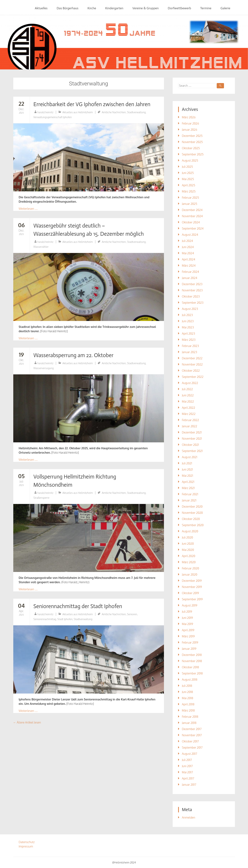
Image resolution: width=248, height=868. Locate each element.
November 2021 (192, 439)
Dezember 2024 (192, 210)
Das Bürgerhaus (68, 8)
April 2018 (188, 704)
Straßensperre (41, 498)
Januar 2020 (190, 574)
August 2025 (190, 160)
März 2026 (189, 117)
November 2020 (192, 513)
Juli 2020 (187, 537)
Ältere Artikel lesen (27, 722)
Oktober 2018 (190, 667)
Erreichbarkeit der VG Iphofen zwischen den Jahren (92, 104)
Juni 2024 (188, 247)
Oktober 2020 (191, 519)
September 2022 (193, 377)
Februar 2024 (190, 272)
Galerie (225, 8)
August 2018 (190, 680)
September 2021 (192, 451)
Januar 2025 (189, 204)
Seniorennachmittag (45, 619)
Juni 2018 (187, 692)
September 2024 (193, 228)
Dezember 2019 (192, 581)
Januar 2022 (189, 426)
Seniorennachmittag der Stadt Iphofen (78, 606)
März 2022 (189, 414)
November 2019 (192, 587)
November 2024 (192, 216)
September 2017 (192, 748)
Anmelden (188, 817)
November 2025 (192, 142)
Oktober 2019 (190, 593)
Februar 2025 (190, 198)
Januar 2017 (189, 785)
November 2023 (192, 290)
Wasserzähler (41, 247)
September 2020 (193, 525)
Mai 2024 (188, 253)
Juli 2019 (187, 612)
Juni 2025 (188, 173)
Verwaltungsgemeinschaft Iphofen (53, 117)
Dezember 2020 (192, 507)
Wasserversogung (44, 368)
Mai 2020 (188, 550)
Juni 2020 (188, 544)
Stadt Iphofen (65, 619)
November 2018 (192, 661)
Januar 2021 (189, 500)
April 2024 (188, 259)
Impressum (26, 846)
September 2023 (193, 303)
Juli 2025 (187, 167)
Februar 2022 (190, 420)
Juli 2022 (187, 389)
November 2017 (192, 735)
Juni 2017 (187, 766)
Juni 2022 (188, 395)
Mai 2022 (188, 401)
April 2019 (188, 630)
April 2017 (188, 778)
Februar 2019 (190, 642)
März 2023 (189, 340)
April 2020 (188, 556)
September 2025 (193, 154)
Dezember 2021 (192, 432)
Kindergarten (114, 8)
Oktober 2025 (191, 148)
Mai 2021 (187, 476)
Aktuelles (41, 8)
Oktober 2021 (190, 445)
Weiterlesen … (28, 209)
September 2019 (192, 599)
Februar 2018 (190, 717)
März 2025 (189, 191)
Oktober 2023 (191, 296)
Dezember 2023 (192, 284)
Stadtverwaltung (136, 112)
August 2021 (190, 457)
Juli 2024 (187, 241)
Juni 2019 (187, 618)
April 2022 (188, 408)
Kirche (92, 8)
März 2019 (188, 636)
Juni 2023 (188, 321)
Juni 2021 (187, 469)
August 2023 (190, 309)
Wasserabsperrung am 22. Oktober (74, 355)
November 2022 (192, 364)
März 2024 (189, 266)
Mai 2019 (187, 624)
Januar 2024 (189, 278)
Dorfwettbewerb (179, 8)
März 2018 (188, 710)
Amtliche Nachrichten (114, 112)
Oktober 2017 (190, 741)
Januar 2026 (189, 130)
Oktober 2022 (191, 371)
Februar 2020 (190, 568)
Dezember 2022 (192, 358)
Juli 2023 (187, 315)
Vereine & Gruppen (146, 8)
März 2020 (189, 562)
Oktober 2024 (191, 222)
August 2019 (190, 605)
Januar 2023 (189, 352)
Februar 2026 (190, 123)
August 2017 (189, 754)
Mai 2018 (187, 698)
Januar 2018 (189, 723)
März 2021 (188, 488)
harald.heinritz (45, 112)
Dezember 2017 (192, 729)
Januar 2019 (189, 649)
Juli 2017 (187, 760)
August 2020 (190, 531)
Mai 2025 (188, 179)
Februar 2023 (190, 346)
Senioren (132, 614)
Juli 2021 (187, 463)
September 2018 (192, 673)
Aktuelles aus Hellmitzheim (78, 112)
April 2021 (188, 482)
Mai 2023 (188, 327)
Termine (206, 8)
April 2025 (188, 185)
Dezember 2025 (192, 136)
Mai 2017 (187, 772)
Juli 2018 (187, 686)
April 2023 (188, 333)
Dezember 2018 (192, 655)
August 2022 (190, 383)
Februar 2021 (190, 494)
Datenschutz (27, 842)
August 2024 (190, 235)
